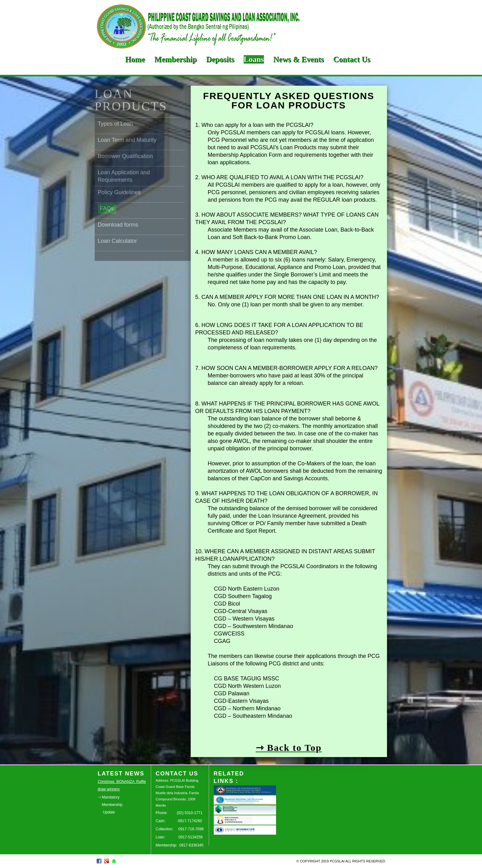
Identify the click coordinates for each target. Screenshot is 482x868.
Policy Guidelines (119, 192)
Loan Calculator (117, 241)
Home (135, 59)
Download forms (118, 225)
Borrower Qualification (125, 156)
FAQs (107, 209)
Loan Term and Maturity (127, 140)
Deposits (220, 59)
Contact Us (352, 59)
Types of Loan (115, 124)
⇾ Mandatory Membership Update (110, 805)
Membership (176, 59)
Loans (254, 59)
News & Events (299, 59)
